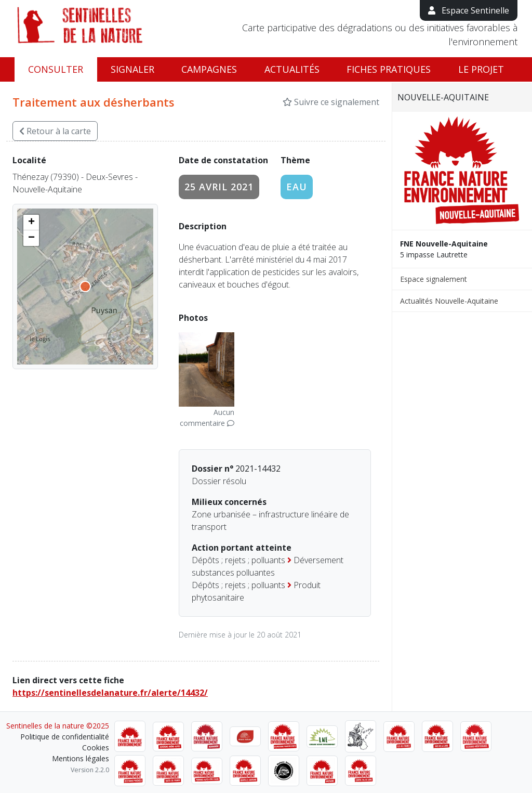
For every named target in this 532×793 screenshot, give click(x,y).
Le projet (481, 69)
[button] (31, 223)
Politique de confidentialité (65, 737)
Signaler (132, 69)
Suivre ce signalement (331, 102)
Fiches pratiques (389, 69)
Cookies (96, 747)
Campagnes (209, 69)
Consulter (56, 69)
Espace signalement (434, 279)
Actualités (292, 69)
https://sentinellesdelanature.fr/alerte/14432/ (110, 693)
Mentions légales (81, 758)
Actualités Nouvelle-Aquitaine (449, 301)
